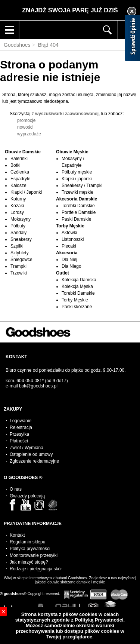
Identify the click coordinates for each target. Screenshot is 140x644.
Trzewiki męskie (77, 192)
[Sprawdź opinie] (133, 39)
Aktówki (69, 233)
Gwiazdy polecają (27, 496)
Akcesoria (67, 253)
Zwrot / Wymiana (27, 448)
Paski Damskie (76, 219)
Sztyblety (20, 253)
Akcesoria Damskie (77, 199)
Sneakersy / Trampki (82, 185)
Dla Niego (71, 266)
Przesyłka (19, 434)
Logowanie (21, 421)
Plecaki (69, 246)
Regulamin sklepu (27, 542)
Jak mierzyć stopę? (29, 562)
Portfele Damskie (79, 212)
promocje (26, 120)
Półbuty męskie (77, 172)
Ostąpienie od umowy (31, 454)
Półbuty (18, 226)
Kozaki (17, 206)
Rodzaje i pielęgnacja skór (36, 569)
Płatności (19, 441)
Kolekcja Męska (77, 286)
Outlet (63, 273)
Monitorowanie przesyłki (34, 555)
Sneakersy (21, 239)
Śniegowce (21, 260)
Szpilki (17, 246)
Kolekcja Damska (79, 280)
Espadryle (20, 179)
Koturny (18, 199)
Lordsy (17, 212)
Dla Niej (69, 260)
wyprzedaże (29, 134)
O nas (16, 489)
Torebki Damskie (78, 206)
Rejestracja (21, 427)
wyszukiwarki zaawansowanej (67, 114)
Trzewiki (19, 273)
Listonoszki (73, 239)
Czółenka (20, 172)
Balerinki (19, 159)
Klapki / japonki (77, 179)
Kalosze (18, 185)
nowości (25, 127)
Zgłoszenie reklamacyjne (34, 461)
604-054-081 (29, 381)
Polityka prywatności (30, 549)
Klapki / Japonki (26, 192)
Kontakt (17, 535)
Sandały (18, 233)
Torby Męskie (70, 226)
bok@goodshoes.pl (38, 386)
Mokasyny (21, 219)
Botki (15, 165)
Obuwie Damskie (23, 152)
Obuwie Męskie (72, 152)
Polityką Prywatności (99, 620)
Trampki (18, 266)
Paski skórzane (77, 307)
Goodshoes (17, 45)
